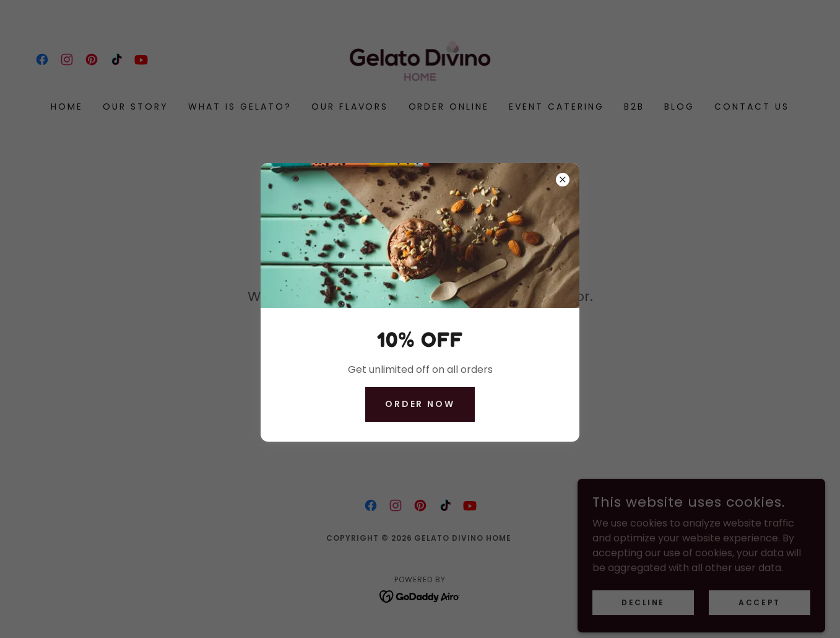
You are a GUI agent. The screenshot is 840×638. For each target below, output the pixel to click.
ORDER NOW (420, 404)
